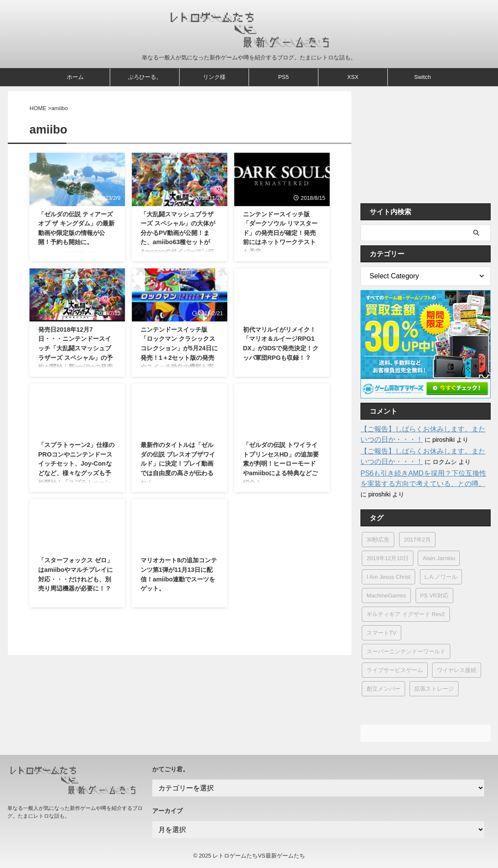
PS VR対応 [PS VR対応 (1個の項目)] (434, 596)
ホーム (75, 77)
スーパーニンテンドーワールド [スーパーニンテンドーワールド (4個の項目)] (406, 651)
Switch (423, 77)
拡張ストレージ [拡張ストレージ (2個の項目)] (434, 689)
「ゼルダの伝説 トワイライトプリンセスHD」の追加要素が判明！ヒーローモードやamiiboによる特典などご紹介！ (281, 463)
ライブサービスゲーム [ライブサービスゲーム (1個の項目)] (395, 670)
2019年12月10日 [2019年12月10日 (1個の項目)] (388, 558)
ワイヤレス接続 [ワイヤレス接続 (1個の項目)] (457, 670)
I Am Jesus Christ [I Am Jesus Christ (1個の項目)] (388, 577)
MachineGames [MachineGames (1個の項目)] (386, 596)
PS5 (283, 77)
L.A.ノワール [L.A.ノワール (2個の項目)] (441, 577)
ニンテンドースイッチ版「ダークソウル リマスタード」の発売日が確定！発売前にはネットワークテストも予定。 (280, 233)
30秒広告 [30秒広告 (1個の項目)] (378, 540)
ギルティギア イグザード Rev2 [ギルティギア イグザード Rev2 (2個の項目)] (406, 614)
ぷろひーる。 (145, 77)
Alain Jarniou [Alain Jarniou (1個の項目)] (439, 558)
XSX (353, 77)
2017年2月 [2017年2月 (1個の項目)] (417, 540)
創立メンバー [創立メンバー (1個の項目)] (383, 689)
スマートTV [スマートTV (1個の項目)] (382, 633)
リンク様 (214, 77)
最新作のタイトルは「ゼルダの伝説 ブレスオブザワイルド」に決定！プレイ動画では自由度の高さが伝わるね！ (178, 463)
